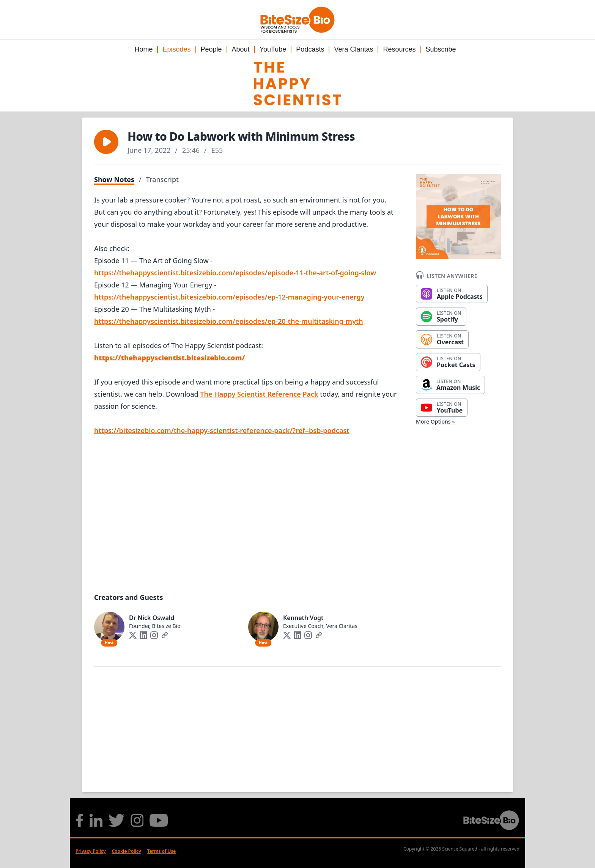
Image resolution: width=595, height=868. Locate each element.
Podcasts (310, 49)
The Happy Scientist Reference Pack (259, 394)
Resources (399, 49)
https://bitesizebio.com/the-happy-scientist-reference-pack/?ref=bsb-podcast (222, 430)
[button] (106, 142)
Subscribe (441, 49)
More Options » (435, 421)
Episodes (176, 49)
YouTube (273, 49)
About (241, 49)
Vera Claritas (353, 49)
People (211, 49)
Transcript (162, 179)
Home (143, 49)
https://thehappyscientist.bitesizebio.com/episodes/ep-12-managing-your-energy (229, 297)
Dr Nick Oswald (152, 618)
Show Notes (114, 179)
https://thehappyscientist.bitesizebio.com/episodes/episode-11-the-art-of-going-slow (235, 273)
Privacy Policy (91, 851)
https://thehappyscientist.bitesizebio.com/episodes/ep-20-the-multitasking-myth (229, 321)
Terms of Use (162, 851)
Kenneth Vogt (303, 618)
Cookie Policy (126, 851)
